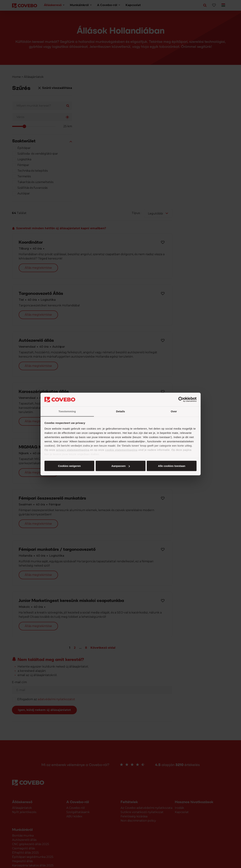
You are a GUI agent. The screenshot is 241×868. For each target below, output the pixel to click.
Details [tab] (121, 411)
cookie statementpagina (121, 450)
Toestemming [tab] (67, 411)
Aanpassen (120, 466)
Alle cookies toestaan (69, 466)
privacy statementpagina (73, 450)
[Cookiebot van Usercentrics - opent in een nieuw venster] (181, 400)
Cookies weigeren (171, 466)
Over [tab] (174, 411)
